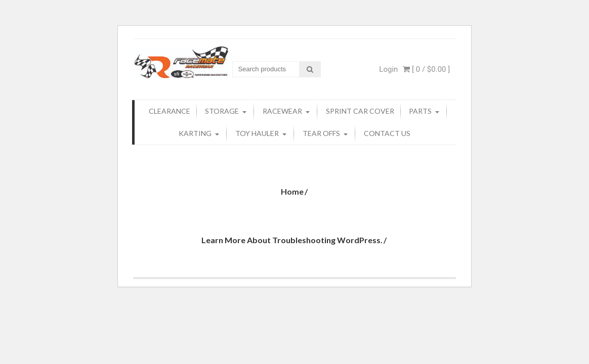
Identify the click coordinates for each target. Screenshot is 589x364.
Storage (222, 111)
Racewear (282, 111)
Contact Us (387, 133)
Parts (420, 111)
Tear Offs (321, 133)
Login (388, 69)
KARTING (195, 133)
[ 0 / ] (426, 69)
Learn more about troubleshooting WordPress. (292, 240)
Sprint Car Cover (360, 111)
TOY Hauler (257, 133)
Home (292, 191)
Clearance (170, 111)
